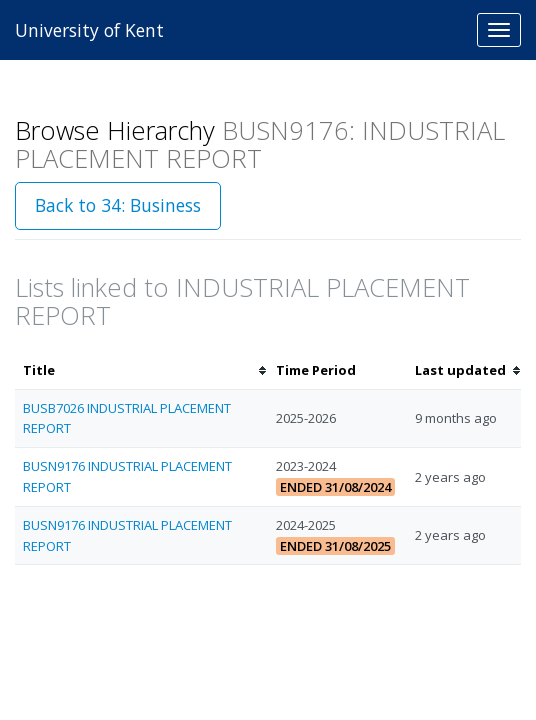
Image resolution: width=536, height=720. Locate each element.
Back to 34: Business (118, 205)
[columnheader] (141, 370)
